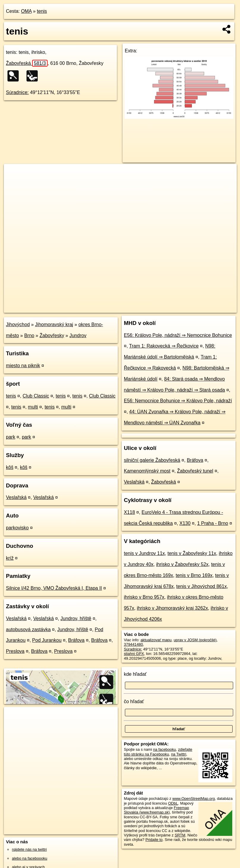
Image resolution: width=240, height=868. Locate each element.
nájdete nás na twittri (29, 849)
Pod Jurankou (47, 640)
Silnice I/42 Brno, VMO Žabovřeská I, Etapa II (54, 588)
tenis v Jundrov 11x (144, 553)
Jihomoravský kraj (54, 324)
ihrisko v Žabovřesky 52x (182, 564)
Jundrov (78, 336)
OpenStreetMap (135, 308)
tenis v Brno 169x (194, 575)
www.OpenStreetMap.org (193, 799)
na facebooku (165, 749)
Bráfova (76, 640)
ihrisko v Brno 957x (144, 597)
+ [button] (14, 174)
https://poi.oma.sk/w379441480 (211, 308)
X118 (129, 512)
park (11, 437)
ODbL (173, 803)
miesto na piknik (23, 366)
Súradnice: (17, 92)
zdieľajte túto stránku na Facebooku (158, 752)
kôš (10, 467)
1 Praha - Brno (213, 523)
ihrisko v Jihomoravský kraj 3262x (172, 608)
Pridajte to (154, 840)
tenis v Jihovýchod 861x (202, 586)
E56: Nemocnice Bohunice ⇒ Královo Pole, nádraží (178, 401)
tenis (42, 11)
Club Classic (36, 396)
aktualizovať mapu (156, 640)
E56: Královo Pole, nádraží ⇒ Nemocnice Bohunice (178, 335)
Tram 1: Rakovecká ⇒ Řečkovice (164, 346)
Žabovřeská (27, 63)
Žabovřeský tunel (195, 471)
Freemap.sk (166, 308)
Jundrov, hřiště (76, 618)
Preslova (15, 651)
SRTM (180, 835)
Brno (29, 336)
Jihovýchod (18, 324)
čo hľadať (134, 702)
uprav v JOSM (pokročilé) (195, 640)
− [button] (14, 183)
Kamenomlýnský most (147, 471)
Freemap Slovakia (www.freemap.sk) (156, 810)
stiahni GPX (134, 654)
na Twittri (179, 754)
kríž (10, 558)
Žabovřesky (52, 336)
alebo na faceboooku (30, 858)
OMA (26, 11)
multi (33, 407)
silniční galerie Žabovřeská (152, 460)
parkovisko (17, 528)
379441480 (133, 644)
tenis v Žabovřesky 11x (192, 553)
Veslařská (16, 497)
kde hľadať (135, 674)
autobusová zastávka (28, 630)
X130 (185, 523)
